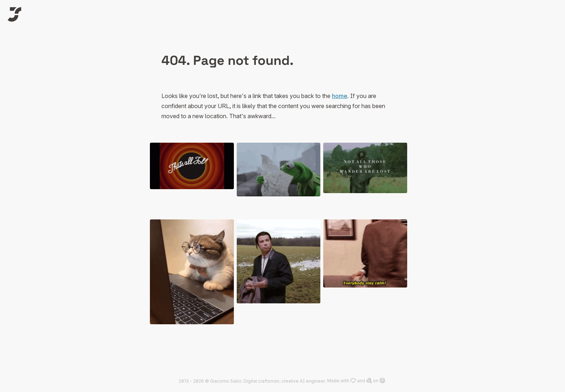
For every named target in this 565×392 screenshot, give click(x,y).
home (340, 96)
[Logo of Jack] (14, 14)
